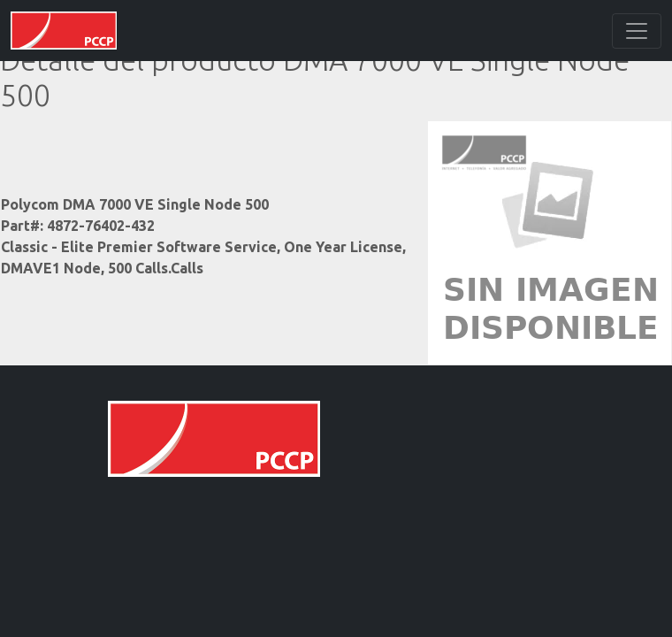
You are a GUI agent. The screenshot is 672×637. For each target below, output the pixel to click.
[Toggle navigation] (637, 31)
